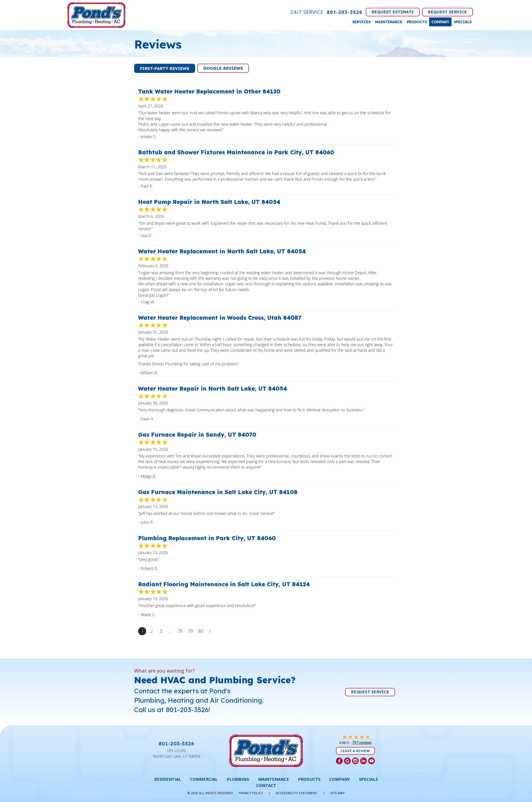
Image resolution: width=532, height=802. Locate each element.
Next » (211, 631)
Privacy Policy (251, 793)
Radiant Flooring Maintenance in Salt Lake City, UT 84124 (224, 584)
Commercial (204, 779)
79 (190, 631)
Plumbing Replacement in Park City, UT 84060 (207, 538)
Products (417, 22)
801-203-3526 (345, 12)
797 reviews (362, 743)
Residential (168, 779)
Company (440, 22)
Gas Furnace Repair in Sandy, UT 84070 (197, 435)
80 (201, 631)
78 (180, 631)
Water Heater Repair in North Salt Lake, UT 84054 (213, 388)
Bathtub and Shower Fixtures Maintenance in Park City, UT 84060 (236, 152)
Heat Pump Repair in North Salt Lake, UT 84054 (209, 202)
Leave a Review (355, 751)
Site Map (338, 793)
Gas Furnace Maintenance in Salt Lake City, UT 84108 (218, 492)
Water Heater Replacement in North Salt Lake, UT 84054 (222, 251)
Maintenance (389, 22)
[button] (165, 68)
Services (361, 22)
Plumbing (238, 779)
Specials (463, 22)
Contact (266, 785)
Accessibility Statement (297, 793)
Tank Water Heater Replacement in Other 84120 (209, 91)
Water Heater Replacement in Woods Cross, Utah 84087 (220, 318)
